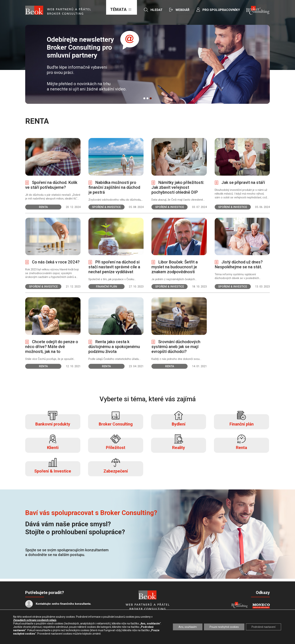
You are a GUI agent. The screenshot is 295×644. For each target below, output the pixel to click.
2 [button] (147, 98)
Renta (241, 444)
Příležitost (116, 444)
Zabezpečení (116, 467)
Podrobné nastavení (263, 627)
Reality (179, 444)
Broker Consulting (116, 420)
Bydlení (179, 420)
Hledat (157, 10)
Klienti (53, 444)
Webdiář (182, 10)
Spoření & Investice (53, 467)
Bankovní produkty (53, 420)
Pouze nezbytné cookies (224, 627)
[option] (147, 64)
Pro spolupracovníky (221, 10)
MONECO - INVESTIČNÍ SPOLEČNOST (261, 606)
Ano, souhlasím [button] (188, 627)
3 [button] (151, 98)
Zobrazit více (53, 174)
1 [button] (144, 98)
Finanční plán (242, 420)
